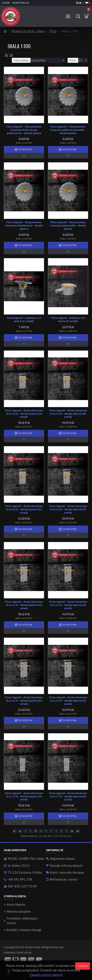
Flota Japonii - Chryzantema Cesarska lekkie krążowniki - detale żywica (68, 130)
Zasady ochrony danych (46, 975)
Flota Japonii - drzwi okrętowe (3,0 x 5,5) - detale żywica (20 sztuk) (68, 509)
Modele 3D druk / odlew (28, 31)
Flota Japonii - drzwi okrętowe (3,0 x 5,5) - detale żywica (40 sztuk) (68, 414)
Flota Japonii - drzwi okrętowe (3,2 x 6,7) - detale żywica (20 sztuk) (68, 701)
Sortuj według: (21, 60)
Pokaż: (73, 60)
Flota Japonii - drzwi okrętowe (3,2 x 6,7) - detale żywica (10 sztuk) (24, 701)
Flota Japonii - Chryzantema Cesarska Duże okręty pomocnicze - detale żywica (24, 130)
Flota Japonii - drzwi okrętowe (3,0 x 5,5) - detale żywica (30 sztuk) (24, 414)
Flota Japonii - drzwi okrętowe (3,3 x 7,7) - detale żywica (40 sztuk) (68, 797)
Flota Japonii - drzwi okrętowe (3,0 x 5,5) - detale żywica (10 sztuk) (24, 509)
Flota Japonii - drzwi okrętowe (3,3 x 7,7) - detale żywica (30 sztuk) (24, 797)
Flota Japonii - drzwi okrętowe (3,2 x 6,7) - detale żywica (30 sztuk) (24, 605)
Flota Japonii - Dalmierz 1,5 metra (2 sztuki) (24, 320)
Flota (53, 31)
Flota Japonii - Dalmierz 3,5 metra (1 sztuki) (68, 320)
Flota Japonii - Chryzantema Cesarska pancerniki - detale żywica (68, 226)
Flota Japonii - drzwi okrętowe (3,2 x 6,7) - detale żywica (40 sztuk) (68, 605)
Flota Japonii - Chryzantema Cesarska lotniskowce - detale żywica (24, 226)
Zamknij (83, 966)
